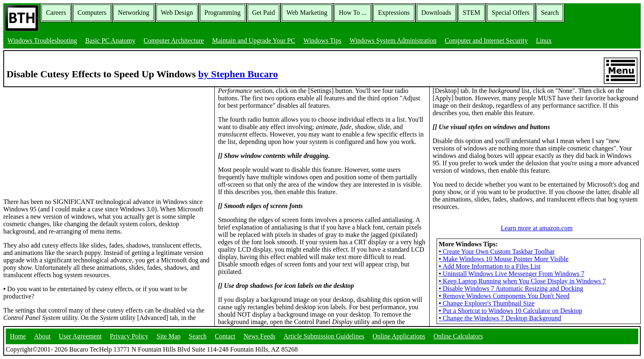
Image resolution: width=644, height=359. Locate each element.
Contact (225, 336)
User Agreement (80, 336)
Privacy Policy (129, 336)
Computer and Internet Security (486, 41)
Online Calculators (458, 336)
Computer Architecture (174, 41)
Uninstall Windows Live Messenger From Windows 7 (511, 274)
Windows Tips (322, 41)
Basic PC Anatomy (110, 41)
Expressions (394, 13)
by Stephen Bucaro (238, 74)
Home (18, 336)
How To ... (353, 13)
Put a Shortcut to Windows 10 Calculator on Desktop (510, 311)
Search (550, 13)
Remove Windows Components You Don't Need (504, 296)
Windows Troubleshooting (42, 41)
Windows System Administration (393, 41)
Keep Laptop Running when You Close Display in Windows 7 (522, 281)
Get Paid (264, 13)
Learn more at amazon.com (537, 228)
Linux (544, 41)
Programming (223, 13)
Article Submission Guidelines (324, 336)
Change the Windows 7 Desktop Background (500, 318)
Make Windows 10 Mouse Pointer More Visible (504, 259)
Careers (56, 13)
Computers (92, 13)
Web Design (177, 13)
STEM (472, 13)
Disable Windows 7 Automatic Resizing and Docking (511, 288)
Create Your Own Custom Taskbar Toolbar (497, 251)
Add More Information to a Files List (490, 266)
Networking (133, 13)
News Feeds (260, 336)
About (42, 336)
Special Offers (511, 13)
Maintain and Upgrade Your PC (253, 41)
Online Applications (399, 336)
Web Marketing (307, 13)
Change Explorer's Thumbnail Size (486, 303)
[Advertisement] (65, 139)
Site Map (168, 336)
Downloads (436, 13)
